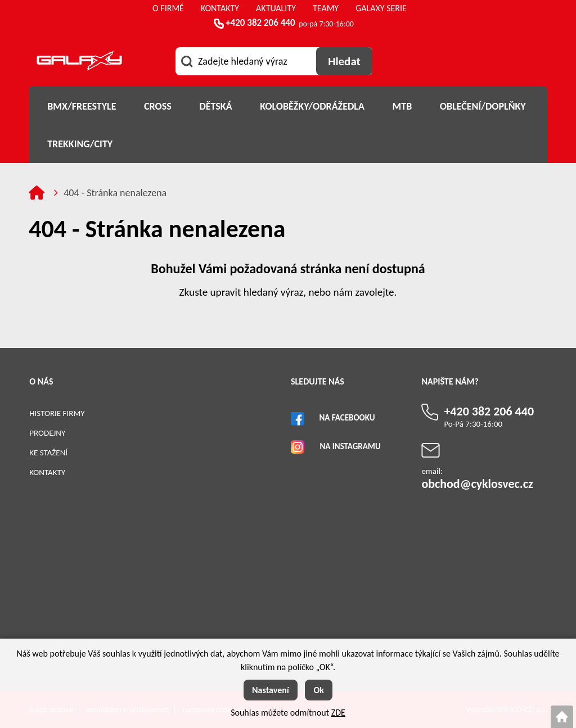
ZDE (338, 713)
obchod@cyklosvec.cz (477, 484)
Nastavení (271, 690)
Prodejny (47, 433)
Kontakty (47, 472)
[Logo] (79, 63)
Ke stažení (48, 453)
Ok (319, 690)
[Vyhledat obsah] (344, 61)
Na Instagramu (350, 446)
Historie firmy (57, 413)
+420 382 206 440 (260, 23)
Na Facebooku (347, 418)
